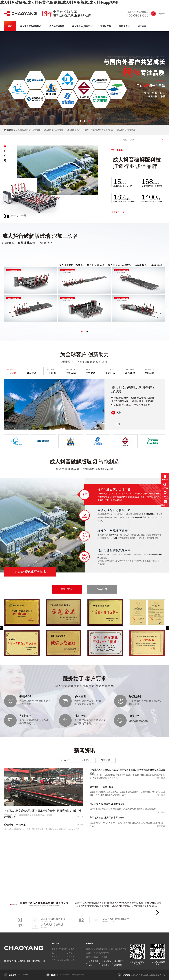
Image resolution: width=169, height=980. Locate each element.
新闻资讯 (71, 957)
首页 (10, 26)
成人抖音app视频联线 (82, 26)
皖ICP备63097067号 (102, 953)
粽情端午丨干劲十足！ (16, 825)
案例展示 (56, 957)
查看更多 (116, 212)
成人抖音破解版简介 (106, 963)
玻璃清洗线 (124, 26)
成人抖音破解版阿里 (119, 963)
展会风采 (102, 589)
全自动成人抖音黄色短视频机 (28, 130)
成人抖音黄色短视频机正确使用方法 (107, 804)
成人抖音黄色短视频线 (31, 26)
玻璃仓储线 (106, 26)
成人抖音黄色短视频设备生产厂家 (99, 130)
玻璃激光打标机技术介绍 (102, 787)
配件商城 (161, 14)
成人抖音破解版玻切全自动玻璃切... (134, 389)
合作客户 (71, 953)
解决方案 (142, 26)
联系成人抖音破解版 (59, 962)
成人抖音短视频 (57, 26)
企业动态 (65, 760)
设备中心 (71, 949)
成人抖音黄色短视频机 (54, 130)
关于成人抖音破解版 (59, 951)
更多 (119, 413)
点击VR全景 (18, 216)
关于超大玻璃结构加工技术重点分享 (107, 818)
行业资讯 (85, 760)
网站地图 (71, 960)
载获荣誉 (67, 589)
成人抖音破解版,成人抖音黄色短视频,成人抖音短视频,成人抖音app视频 (59, 2)
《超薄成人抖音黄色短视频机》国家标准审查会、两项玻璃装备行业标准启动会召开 (127, 770)
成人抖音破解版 (93, 963)
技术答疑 (106, 760)
